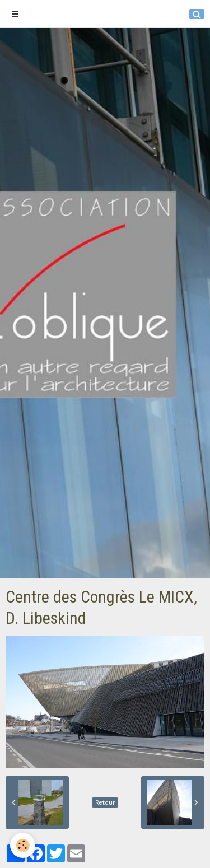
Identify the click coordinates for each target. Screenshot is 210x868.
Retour (105, 802)
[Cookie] (23, 845)
